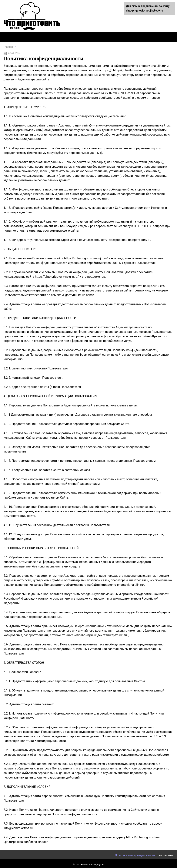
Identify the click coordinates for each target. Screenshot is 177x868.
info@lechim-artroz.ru (18, 828)
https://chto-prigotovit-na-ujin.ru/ (144, 66)
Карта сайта (166, 855)
